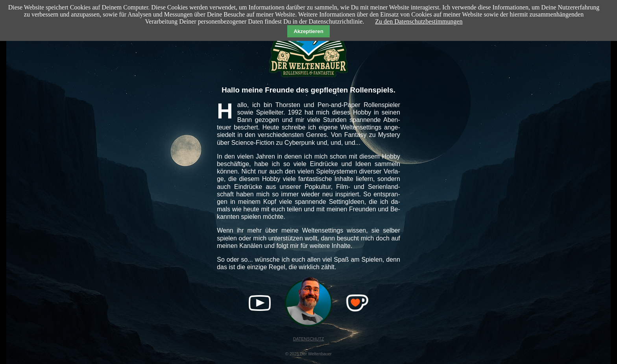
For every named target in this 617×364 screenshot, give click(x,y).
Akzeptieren (308, 31)
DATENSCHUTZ (309, 339)
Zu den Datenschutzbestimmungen (419, 21)
